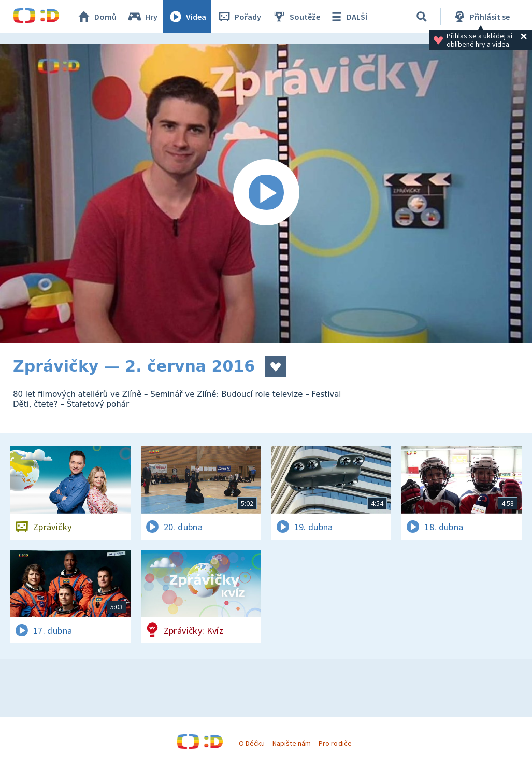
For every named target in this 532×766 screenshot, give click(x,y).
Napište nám (292, 743)
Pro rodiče (335, 743)
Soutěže (296, 17)
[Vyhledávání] (422, 17)
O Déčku (252, 743)
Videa (187, 17)
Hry (142, 17)
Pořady (239, 17)
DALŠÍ (348, 17)
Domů (96, 17)
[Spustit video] (266, 193)
